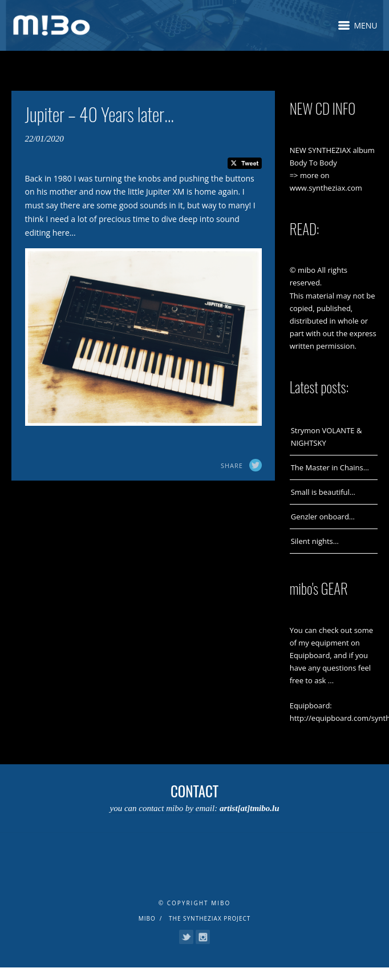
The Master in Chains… (330, 467)
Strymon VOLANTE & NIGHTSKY (327, 437)
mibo (147, 918)
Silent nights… (315, 541)
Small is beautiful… (323, 492)
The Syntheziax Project (210, 918)
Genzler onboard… (323, 517)
